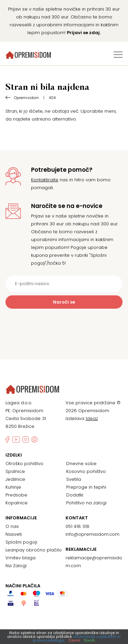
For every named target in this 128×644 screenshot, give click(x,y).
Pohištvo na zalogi (86, 503)
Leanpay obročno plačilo (34, 550)
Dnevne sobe (81, 464)
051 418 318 (77, 526)
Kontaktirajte (45, 180)
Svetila (74, 479)
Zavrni (74, 640)
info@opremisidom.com (93, 534)
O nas (12, 526)
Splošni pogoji (21, 542)
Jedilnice (15, 479)
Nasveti (14, 534)
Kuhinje (13, 487)
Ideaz (92, 418)
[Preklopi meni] (118, 55)
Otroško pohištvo (24, 464)
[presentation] (64, 325)
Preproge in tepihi (86, 487)
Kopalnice (17, 503)
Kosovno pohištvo (86, 471)
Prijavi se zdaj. (84, 33)
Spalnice (15, 471)
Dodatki (75, 495)
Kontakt (77, 518)
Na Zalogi (16, 566)
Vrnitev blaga (20, 558)
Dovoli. (90, 640)
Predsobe (16, 495)
